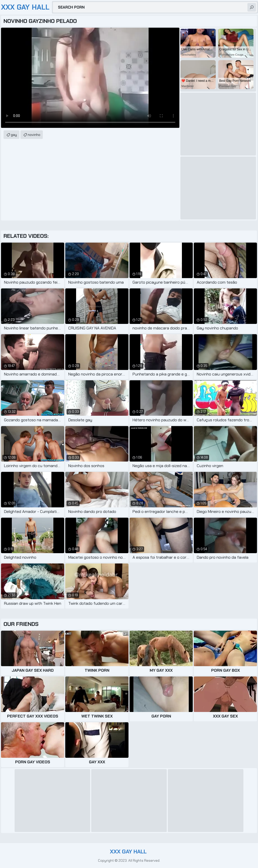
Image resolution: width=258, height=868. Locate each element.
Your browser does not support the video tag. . (90, 78)
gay (14, 135)
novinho (34, 135)
